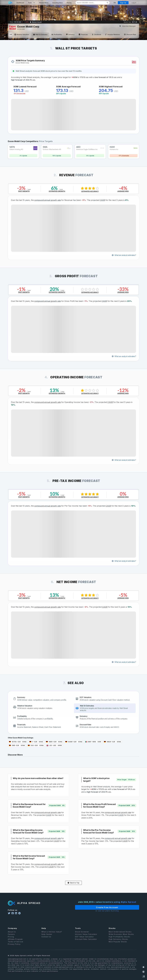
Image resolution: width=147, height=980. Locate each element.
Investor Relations (113, 34)
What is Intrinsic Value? (52, 934)
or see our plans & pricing (103, 911)
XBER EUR (54, 742)
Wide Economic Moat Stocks (121, 936)
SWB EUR (17, 745)
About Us (12, 934)
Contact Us (46, 939)
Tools (32, 3)
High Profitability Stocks (119, 939)
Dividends (96, 34)
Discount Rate (130, 34)
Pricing (69, 3)
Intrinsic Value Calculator (86, 936)
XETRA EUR (18, 742)
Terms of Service (16, 944)
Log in (134, 3)
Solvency (70, 34)
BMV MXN (93, 742)
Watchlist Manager (128, 26)
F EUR (36, 742)
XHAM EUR (74, 742)
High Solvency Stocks (118, 941)
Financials (83, 34)
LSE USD (54, 745)
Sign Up (123, 3)
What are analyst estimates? (124, 255)
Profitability (57, 34)
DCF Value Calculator (84, 939)
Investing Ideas (58, 3)
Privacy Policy (14, 946)
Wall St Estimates (40, 34)
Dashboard (20, 3)
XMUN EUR (112, 742)
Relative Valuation (22, 34)
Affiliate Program (15, 941)
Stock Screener (82, 934)
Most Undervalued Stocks (120, 934)
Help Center (47, 936)
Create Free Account (103, 907)
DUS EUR (36, 745)
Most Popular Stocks (118, 944)
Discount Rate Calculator (86, 941)
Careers (11, 936)
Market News (44, 3)
